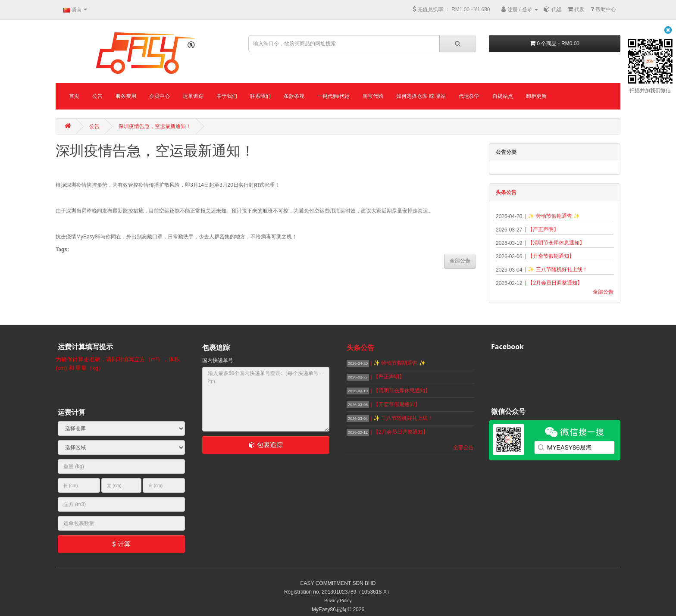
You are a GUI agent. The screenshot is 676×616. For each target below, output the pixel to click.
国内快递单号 (218, 360)
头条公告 (506, 192)
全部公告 (603, 292)
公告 (94, 126)
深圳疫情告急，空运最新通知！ (155, 126)
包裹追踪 (266, 445)
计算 (121, 544)
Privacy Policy (338, 601)
